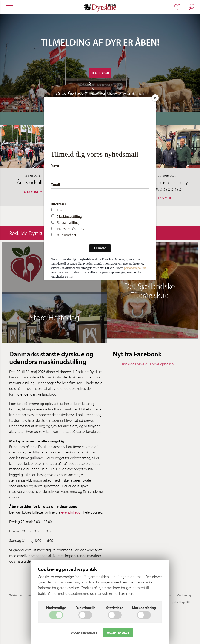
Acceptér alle (118, 632)
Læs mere (127, 593)
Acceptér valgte (84, 632)
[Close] (155, 98)
